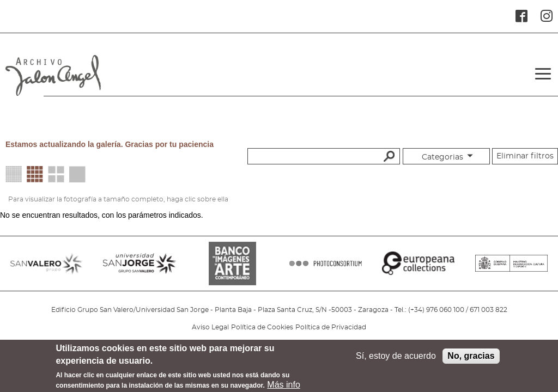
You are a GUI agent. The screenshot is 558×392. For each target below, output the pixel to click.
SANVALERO (47, 269)
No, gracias (471, 360)
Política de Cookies (262, 327)
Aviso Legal (210, 327)
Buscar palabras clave (388, 156)
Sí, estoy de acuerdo (396, 360)
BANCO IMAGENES (232, 269)
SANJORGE (139, 269)
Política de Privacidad (331, 327)
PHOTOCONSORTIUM (326, 269)
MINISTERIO (511, 269)
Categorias (442, 157)
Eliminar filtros (525, 156)
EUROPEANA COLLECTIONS (418, 269)
